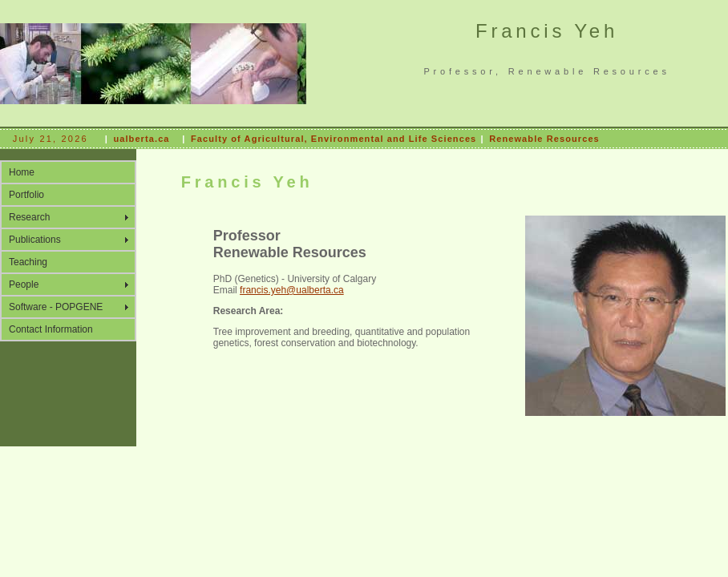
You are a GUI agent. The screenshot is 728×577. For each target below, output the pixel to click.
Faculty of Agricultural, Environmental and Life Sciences (334, 139)
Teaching (28, 262)
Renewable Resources (544, 139)
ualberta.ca (141, 139)
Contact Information (51, 329)
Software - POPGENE (56, 307)
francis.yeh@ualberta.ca (292, 290)
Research (29, 217)
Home (22, 172)
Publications (35, 240)
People (24, 284)
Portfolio (26, 195)
